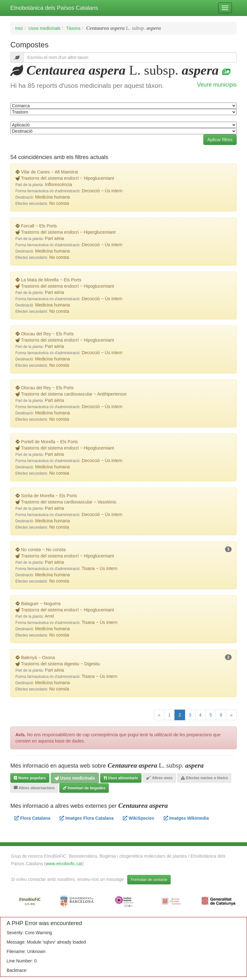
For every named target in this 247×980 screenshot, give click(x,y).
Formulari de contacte (149, 880)
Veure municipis (217, 85)
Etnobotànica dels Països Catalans (54, 8)
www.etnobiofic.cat (64, 864)
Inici (19, 28)
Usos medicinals (45, 28)
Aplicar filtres (220, 140)
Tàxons (73, 28)
